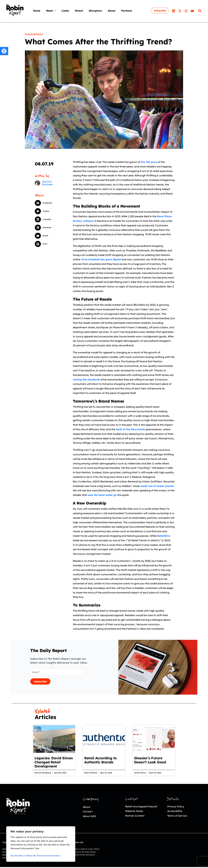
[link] (4, 51)
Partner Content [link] (136, 821)
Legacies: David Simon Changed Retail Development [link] (54, 762)
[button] (47, 203)
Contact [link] (88, 812)
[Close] (73, 828)
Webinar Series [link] (135, 817)
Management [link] (34, 34)
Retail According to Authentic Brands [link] (100, 760)
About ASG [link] (90, 817)
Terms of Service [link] (178, 817)
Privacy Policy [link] (176, 807)
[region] (41, 844)
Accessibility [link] (175, 812)
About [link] (87, 807)
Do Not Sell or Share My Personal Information (35, 856)
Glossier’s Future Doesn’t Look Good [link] (150, 760)
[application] (51, 11)
